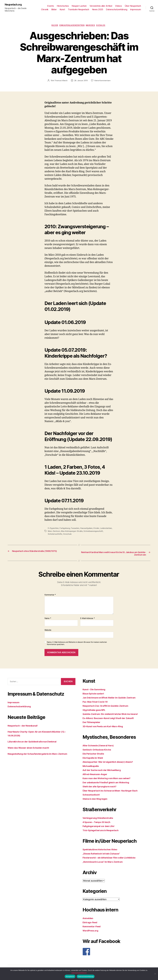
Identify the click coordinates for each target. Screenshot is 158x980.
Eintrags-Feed (91, 924)
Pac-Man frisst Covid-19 (97, 703)
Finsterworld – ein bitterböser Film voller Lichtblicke (114, 859)
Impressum (136, 10)
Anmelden (89, 920)
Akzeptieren (70, 976)
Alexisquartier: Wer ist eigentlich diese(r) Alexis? (112, 763)
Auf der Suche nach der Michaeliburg (105, 772)
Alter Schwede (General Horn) (101, 747)
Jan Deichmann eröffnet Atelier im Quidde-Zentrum (113, 699)
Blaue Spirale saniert (95, 695)
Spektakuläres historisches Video (103, 851)
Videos (118, 6)
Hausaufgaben (87, 529)
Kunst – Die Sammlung (96, 691)
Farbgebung (65, 529)
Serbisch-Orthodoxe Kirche (99, 751)
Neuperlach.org (15, 5)
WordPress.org (92, 932)
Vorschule (88, 535)
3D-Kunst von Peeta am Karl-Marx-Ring (106, 728)
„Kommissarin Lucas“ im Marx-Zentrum (106, 863)
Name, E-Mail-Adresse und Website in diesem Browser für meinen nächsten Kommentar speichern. (77, 645)
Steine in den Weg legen (97, 800)
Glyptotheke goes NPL (96, 711)
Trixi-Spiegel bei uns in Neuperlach (104, 832)
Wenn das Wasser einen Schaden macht (31, 749)
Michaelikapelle (92, 768)
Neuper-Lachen (79, 6)
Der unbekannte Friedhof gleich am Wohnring (110, 784)
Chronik (45, 10)
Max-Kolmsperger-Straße (86, 532)
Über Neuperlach (133, 6)
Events (51, 6)
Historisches (63, 6)
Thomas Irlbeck (60, 81)
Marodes (92, 26)
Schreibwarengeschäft (58, 535)
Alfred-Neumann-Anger (97, 776)
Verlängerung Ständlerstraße (100, 819)
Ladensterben (54, 532)
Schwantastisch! (93, 796)
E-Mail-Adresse (88, 620)
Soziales (104, 26)
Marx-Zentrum (67, 532)
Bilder (54, 10)
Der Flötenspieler (93, 724)
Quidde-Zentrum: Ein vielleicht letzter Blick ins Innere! (115, 715)
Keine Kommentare (103, 81)
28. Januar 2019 (81, 81)
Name (48, 620)
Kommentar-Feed (93, 928)
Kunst (62, 10)
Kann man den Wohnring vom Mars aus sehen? (110, 780)
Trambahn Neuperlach (79, 10)
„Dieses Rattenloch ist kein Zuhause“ (104, 855)
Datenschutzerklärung (117, 10)
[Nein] (155, 974)
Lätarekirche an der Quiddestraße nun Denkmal (36, 743)
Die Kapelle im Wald (94, 759)
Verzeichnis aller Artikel (101, 6)
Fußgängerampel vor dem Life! (101, 828)
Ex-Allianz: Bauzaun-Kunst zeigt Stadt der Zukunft (112, 720)
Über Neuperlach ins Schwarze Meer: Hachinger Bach (114, 792)
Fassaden (76, 529)
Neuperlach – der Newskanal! (25, 727)
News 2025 (98, 10)
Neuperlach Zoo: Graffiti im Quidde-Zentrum (109, 707)
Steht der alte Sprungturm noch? (102, 788)
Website (48, 632)
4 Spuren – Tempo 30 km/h (98, 824)
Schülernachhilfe (76, 535)
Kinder (97, 529)
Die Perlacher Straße (95, 755)
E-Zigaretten (53, 529)
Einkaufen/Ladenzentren (71, 26)
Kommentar (50, 596)
